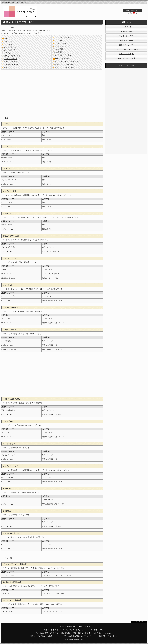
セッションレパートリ (63, 55)
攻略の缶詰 (71, 626)
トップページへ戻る (9, 27)
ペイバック (8, 53)
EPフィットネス (60, 43)
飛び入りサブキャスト (12, 56)
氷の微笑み (59, 52)
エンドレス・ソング (62, 46)
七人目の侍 (59, 49)
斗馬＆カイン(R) (33, 30)
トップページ (127, 27)
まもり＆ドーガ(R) (30, 33)
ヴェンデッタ (9, 44)
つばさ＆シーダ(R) (20, 30)
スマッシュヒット (10, 62)
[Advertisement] (52, 91)
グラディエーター (10, 67)
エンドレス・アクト (11, 50)
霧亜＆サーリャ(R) (46, 30)
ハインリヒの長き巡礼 (63, 38)
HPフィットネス (10, 47)
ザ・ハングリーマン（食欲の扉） (67, 62)
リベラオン (8, 41)
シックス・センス (10, 59)
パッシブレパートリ (62, 40)
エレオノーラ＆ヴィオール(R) (12, 33)
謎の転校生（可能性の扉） (64, 65)
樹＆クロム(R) (7, 30)
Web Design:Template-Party (74, 640)
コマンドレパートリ (11, 65)
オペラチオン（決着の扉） (64, 67)
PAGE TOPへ (139, 622)
